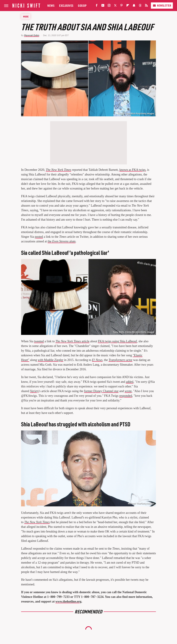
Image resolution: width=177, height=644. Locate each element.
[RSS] (146, 6)
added (130, 382)
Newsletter (162, 5)
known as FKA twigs (133, 170)
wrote (128, 391)
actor (120, 360)
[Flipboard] (128, 6)
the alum (61, 241)
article (72, 341)
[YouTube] (103, 6)
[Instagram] (109, 6)
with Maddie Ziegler (50, 360)
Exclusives (66, 5)
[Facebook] (97, 6)
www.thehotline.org (68, 601)
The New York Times (59, 170)
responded (126, 396)
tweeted (39, 341)
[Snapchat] (134, 6)
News (51, 5)
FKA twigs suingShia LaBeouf (117, 341)
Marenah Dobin (32, 35)
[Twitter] (115, 6)
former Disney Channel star (101, 391)
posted (39, 237)
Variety (34, 391)
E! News (97, 360)
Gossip (82, 5)
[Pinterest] (122, 6)
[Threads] (140, 6)
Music (26, 16)
